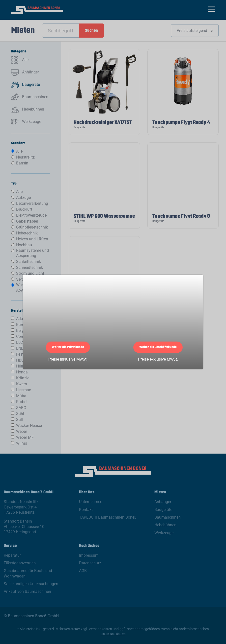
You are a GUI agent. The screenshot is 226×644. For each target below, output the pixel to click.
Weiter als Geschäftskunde (158, 347)
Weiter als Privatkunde (68, 347)
